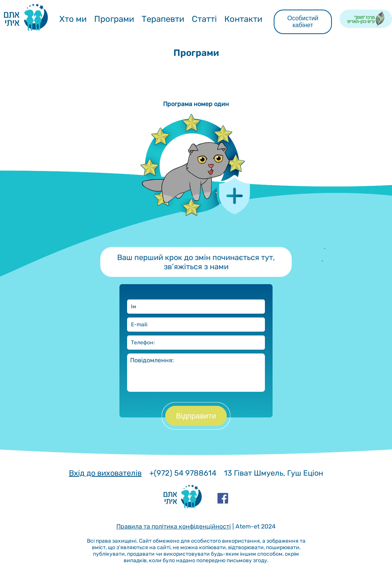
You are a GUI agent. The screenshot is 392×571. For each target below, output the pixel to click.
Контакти (243, 19)
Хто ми (73, 19)
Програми (114, 19)
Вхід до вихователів (105, 473)
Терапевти (163, 19)
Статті (204, 19)
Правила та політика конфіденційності (174, 526)
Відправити (196, 416)
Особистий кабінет (303, 22)
